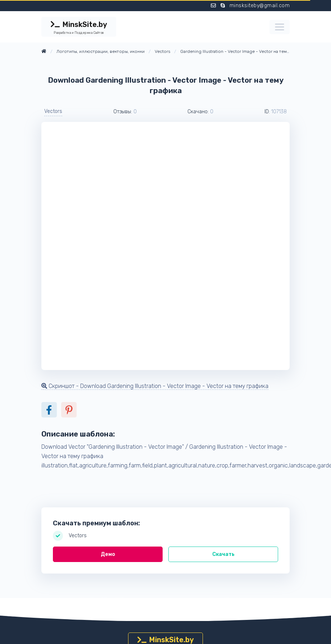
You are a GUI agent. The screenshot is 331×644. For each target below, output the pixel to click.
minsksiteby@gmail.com (260, 6)
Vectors (53, 111)
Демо (108, 554)
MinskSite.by (79, 28)
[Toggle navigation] (280, 27)
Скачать (223, 554)
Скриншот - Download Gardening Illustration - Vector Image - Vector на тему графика (155, 386)
